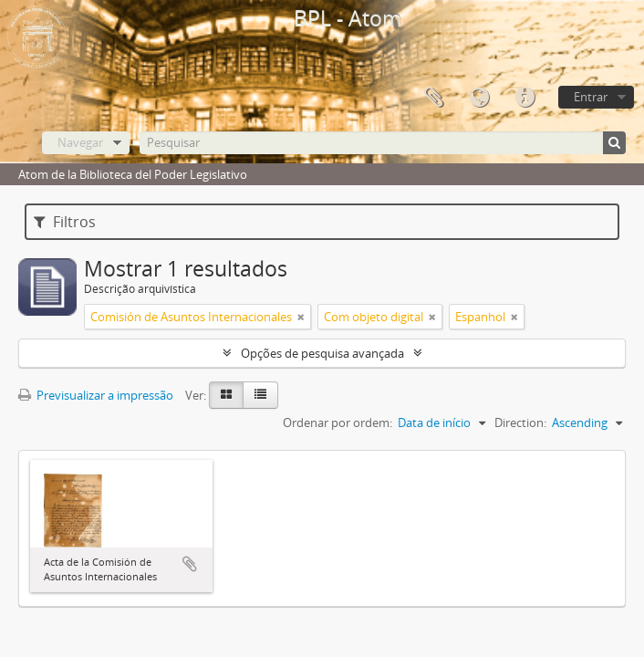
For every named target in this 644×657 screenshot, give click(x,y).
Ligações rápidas (525, 98)
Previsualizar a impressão (96, 395)
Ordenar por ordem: (338, 422)
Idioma (479, 98)
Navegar (80, 142)
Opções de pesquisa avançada (322, 353)
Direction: (520, 422)
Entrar (591, 97)
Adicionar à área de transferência (190, 564)
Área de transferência (433, 98)
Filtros (65, 222)
